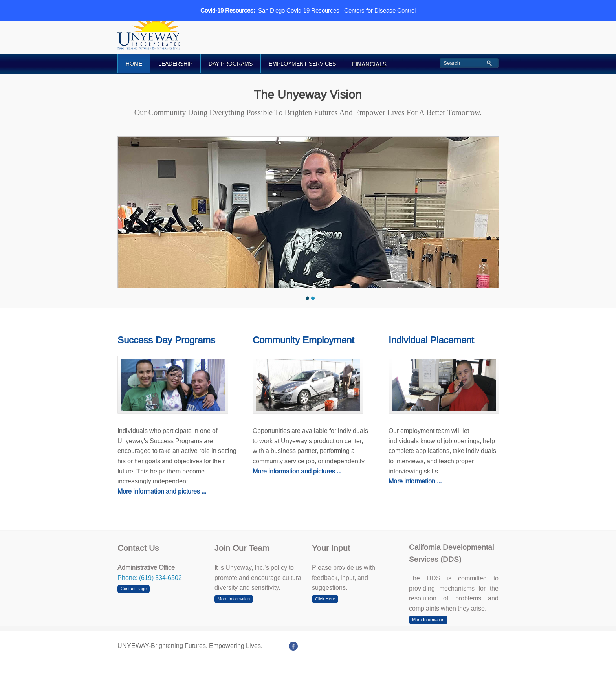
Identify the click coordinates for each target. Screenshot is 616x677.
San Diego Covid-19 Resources (299, 10)
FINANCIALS (369, 67)
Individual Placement (431, 343)
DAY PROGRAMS (231, 67)
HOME (134, 67)
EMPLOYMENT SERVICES (302, 67)
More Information (234, 602)
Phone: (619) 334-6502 (150, 581)
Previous (124, 225)
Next (494, 225)
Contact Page (134, 592)
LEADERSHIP (175, 67)
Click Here (325, 602)
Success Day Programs (166, 343)
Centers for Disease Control (380, 10)
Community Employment (303, 343)
